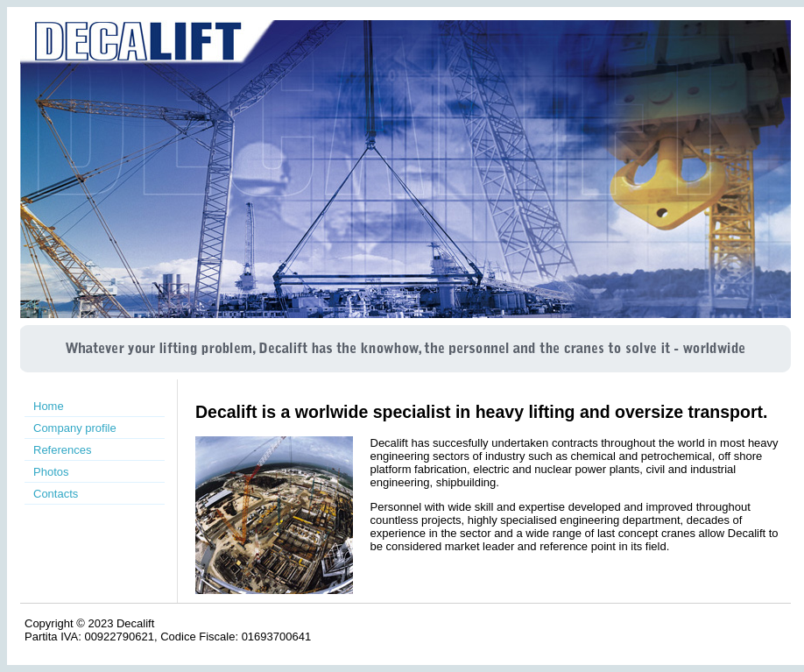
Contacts (56, 494)
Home (49, 406)
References (62, 450)
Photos (51, 472)
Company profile (75, 428)
